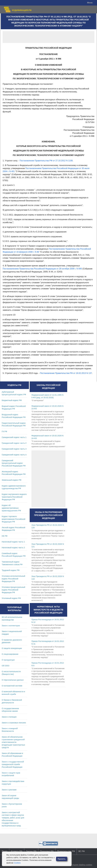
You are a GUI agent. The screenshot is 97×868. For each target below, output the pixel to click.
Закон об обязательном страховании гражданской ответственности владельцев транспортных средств (13, 742)
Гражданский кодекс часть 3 (14, 449)
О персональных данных (13, 680)
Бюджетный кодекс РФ (12, 400)
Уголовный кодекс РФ (11, 598)
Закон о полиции (9, 717)
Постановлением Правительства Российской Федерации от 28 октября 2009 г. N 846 (42, 269)
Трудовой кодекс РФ (11, 570)
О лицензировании (10, 654)
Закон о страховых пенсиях (14, 723)
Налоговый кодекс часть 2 (13, 548)
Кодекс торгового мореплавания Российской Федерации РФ (14, 519)
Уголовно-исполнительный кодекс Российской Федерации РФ (13, 579)
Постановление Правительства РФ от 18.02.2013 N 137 (66, 373)
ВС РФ (82, 851)
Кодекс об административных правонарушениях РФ (11, 508)
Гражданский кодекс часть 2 (14, 443)
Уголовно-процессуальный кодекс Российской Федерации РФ (13, 590)
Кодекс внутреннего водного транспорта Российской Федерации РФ (14, 497)
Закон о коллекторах (11, 626)
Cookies (17, 863)
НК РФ (5, 536)
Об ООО (5, 666)
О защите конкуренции (12, 648)
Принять (62, 859)
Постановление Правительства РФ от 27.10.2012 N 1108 (46, 161)
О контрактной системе (12, 686)
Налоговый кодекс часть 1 (13, 542)
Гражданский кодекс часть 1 (14, 437)
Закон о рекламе (9, 790)
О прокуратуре (8, 660)
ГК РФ (4, 431)
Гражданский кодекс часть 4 (14, 455)
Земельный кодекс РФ (12, 480)
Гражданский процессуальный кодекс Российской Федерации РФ (14, 463)
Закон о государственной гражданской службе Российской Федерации (13, 764)
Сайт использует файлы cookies (78, 865)
